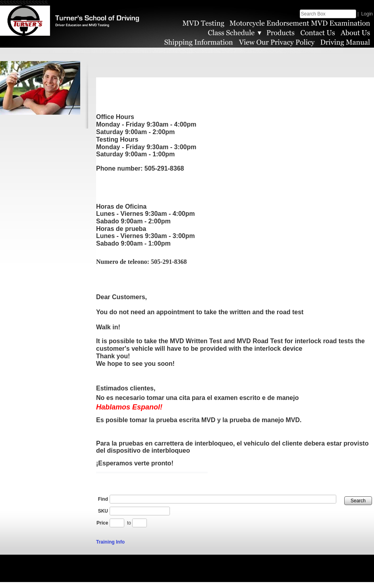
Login (367, 14)
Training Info (110, 548)
